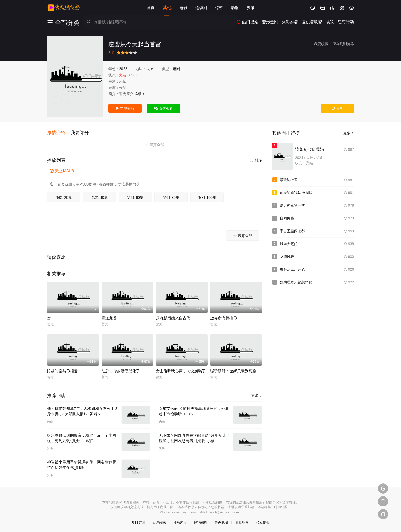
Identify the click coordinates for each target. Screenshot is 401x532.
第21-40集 (99, 197)
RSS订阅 (138, 522)
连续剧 (201, 8)
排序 (256, 160)
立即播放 (125, 108)
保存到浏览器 (343, 44)
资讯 (251, 8)
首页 (151, 8)
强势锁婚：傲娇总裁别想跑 (233, 370)
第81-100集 (207, 197)
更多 (257, 395)
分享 (337, 108)
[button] (59, 133)
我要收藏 (321, 44)
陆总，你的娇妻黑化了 (121, 370)
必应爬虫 (263, 522)
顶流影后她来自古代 (173, 317)
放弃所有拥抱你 (224, 317)
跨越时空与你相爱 (62, 370)
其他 (167, 8)
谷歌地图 (242, 522)
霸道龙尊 (109, 317)
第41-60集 (135, 197)
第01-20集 (64, 197)
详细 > (140, 94)
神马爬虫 (180, 522)
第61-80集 (171, 197)
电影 (183, 8)
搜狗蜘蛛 (201, 522)
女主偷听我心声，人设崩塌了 (181, 370)
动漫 (235, 8)
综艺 (219, 8)
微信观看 (164, 108)
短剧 (176, 69)
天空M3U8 (62, 171)
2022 (123, 69)
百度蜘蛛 (159, 522)
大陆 (150, 69)
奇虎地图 (221, 522)
